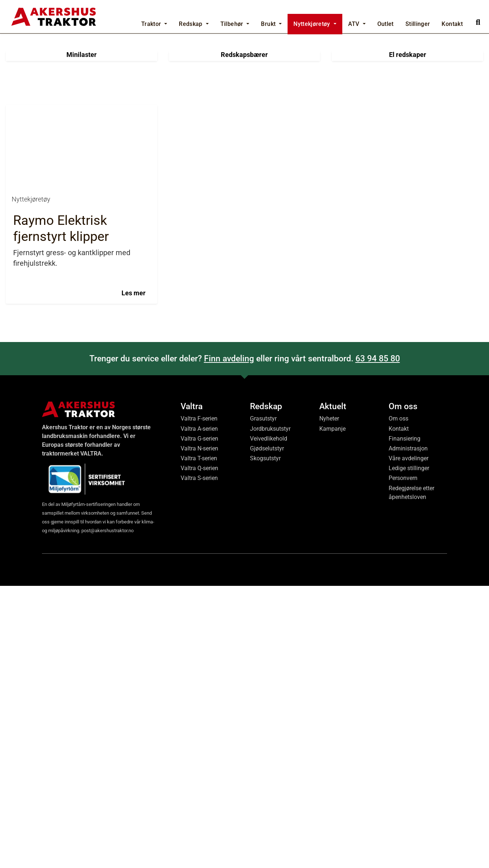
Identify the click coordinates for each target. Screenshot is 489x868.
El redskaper (408, 337)
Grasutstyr (263, 701)
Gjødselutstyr (267, 731)
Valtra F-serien (199, 701)
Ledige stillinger (409, 750)
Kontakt (399, 711)
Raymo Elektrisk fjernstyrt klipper (61, 511)
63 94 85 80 (378, 641)
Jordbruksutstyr (270, 711)
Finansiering (405, 721)
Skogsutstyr (265, 740)
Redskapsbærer (244, 337)
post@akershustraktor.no (107, 813)
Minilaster (82, 337)
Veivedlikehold (269, 721)
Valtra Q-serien (199, 750)
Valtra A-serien (199, 711)
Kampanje (332, 711)
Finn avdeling (229, 641)
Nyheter (329, 701)
